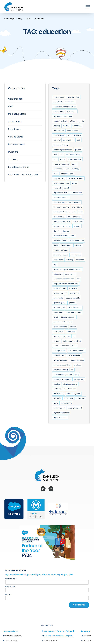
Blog (20, 18)
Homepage (9, 18)
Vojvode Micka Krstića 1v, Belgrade (59, 636)
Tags (29, 18)
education (40, 18)
